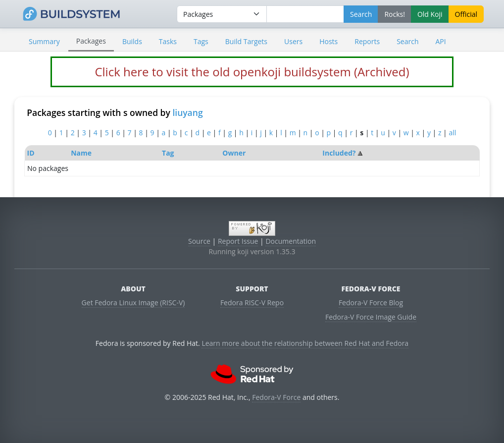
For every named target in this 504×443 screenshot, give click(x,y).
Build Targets (246, 41)
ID (31, 153)
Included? (339, 153)
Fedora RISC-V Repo (252, 303)
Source (199, 241)
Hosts (328, 41)
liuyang (187, 112)
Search (407, 41)
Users (293, 41)
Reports (367, 41)
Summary (44, 41)
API (440, 41)
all (452, 133)
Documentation (291, 241)
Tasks (168, 41)
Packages (91, 41)
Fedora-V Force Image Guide (371, 317)
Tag (168, 153)
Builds (132, 41)
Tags (201, 41)
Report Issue (238, 241)
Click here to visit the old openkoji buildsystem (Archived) (252, 72)
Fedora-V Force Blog (371, 303)
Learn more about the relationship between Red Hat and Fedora (305, 343)
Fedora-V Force (276, 397)
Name (81, 153)
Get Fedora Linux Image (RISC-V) (133, 303)
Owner (234, 153)
